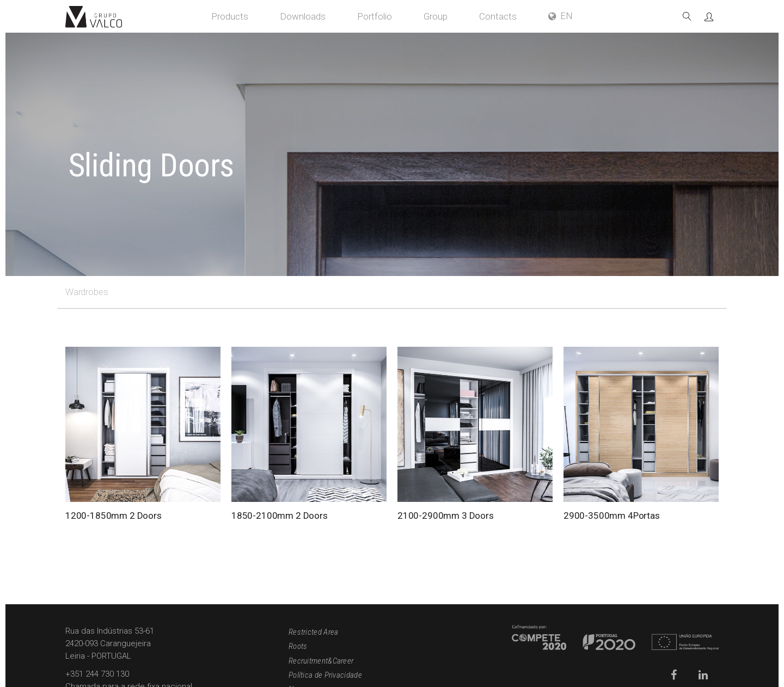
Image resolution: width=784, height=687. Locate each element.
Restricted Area (314, 632)
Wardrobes (87, 292)
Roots (298, 646)
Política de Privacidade (325, 675)
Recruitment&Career (321, 661)
